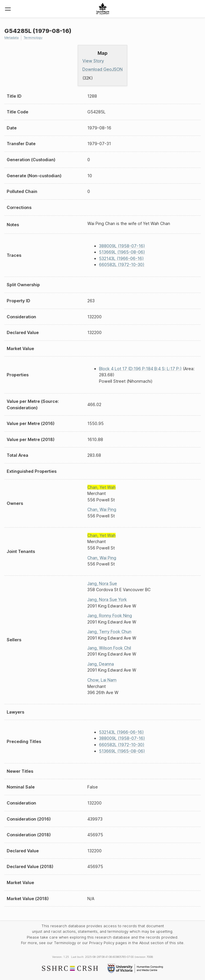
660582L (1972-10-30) (122, 265)
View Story (93, 61)
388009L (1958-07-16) (122, 246)
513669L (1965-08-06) (122, 252)
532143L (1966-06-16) (121, 258)
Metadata (12, 38)
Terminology (33, 38)
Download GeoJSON (102, 69)
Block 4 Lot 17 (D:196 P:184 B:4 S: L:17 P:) (140, 369)
